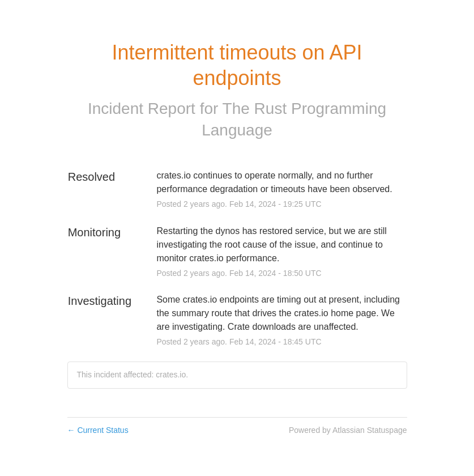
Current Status (98, 430)
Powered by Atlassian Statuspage (348, 430)
